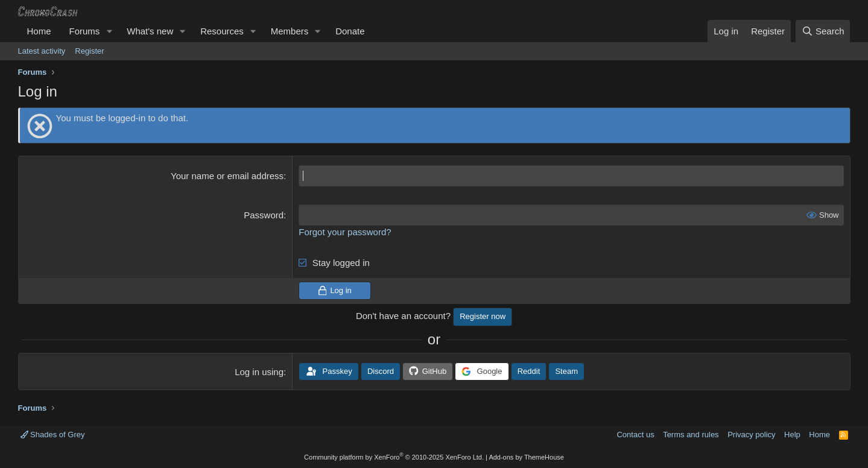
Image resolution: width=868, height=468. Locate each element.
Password (264, 215)
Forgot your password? (345, 232)
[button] (109, 31)
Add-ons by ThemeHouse (526, 457)
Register (89, 51)
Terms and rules (691, 435)
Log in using (259, 372)
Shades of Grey (53, 435)
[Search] (823, 31)
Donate (350, 31)
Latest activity (42, 51)
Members (290, 31)
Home (39, 31)
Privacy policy (751, 435)
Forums (85, 31)
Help (792, 435)
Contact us (635, 435)
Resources (222, 31)
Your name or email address (227, 176)
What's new (150, 31)
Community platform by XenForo (394, 457)
